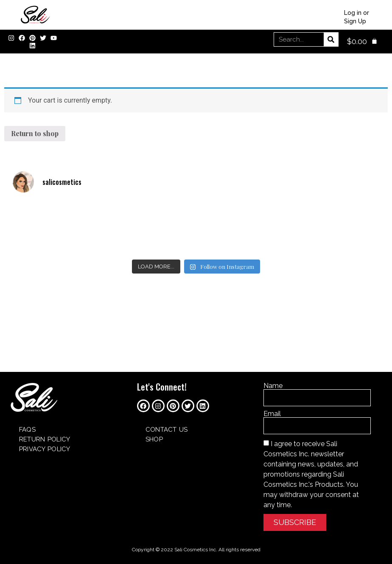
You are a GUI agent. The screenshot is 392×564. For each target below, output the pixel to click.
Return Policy (45, 439)
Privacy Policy (45, 449)
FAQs (27, 430)
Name (273, 386)
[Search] (331, 39)
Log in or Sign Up (357, 17)
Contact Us (167, 430)
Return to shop (35, 133)
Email (272, 414)
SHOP (154, 439)
